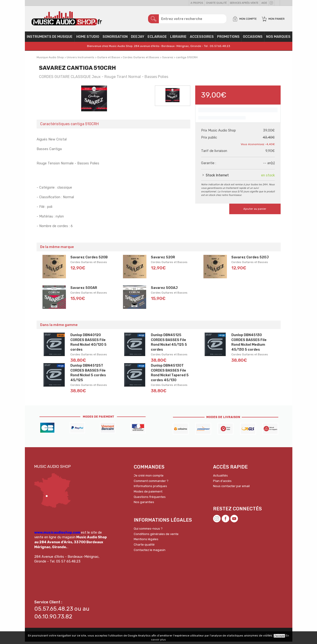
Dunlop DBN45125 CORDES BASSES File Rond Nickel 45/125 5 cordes (169, 345)
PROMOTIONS (228, 39)
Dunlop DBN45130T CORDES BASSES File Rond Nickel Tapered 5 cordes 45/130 (170, 375)
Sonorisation (115, 39)
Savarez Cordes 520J (250, 260)
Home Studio (88, 39)
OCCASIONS (253, 39)
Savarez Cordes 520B (89, 260)
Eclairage (157, 39)
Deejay (138, 39)
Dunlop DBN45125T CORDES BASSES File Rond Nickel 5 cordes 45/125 (88, 375)
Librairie (178, 39)
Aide (264, 3)
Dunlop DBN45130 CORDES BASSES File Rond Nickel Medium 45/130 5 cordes (249, 345)
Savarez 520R (163, 260)
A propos (197, 3)
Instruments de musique (50, 39)
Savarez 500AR (84, 290)
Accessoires (202, 39)
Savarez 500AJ (164, 290)
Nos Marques (278, 39)
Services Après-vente (244, 3)
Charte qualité (216, 3)
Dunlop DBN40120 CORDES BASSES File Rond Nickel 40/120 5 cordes (88, 345)
